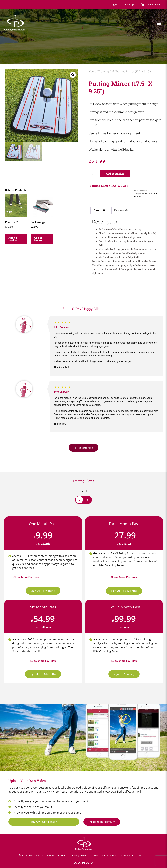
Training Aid (106, 71)
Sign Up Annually (124, 674)
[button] (114, 5)
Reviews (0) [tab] (121, 210)
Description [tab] (101, 210)
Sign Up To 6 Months (43, 674)
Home (92, 71)
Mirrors (137, 197)
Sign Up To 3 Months (124, 591)
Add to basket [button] (13, 239)
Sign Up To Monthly (43, 591)
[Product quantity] (93, 174)
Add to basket (115, 174)
